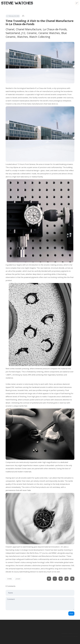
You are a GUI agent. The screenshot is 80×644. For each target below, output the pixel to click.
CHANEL (9, 579)
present (18, 579)
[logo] (17, 3)
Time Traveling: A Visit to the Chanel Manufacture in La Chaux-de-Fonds (40, 22)
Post (71, 614)
